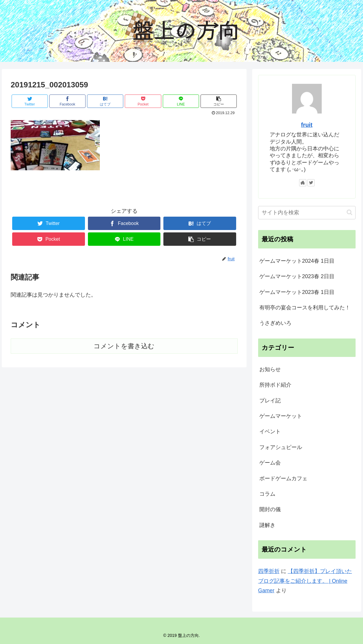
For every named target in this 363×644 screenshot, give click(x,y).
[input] (307, 213)
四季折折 (269, 571)
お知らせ (270, 369)
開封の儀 (270, 509)
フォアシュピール (281, 447)
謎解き (267, 525)
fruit (307, 125)
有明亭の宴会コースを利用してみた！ (305, 308)
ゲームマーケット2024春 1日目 (297, 261)
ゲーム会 (270, 463)
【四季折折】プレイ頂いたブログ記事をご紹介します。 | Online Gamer (305, 581)
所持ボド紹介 (275, 385)
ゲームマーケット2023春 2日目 (297, 276)
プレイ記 (270, 401)
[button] (349, 212)
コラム (267, 494)
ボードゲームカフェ (283, 478)
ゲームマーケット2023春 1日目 (297, 292)
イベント (270, 432)
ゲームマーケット (281, 416)
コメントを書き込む (124, 346)
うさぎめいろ (275, 323)
